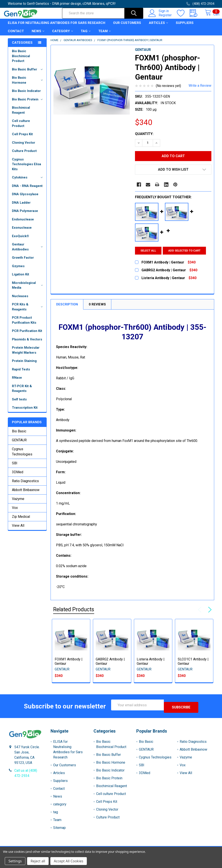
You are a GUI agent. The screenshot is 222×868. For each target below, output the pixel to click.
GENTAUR (19, 444)
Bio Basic (19, 435)
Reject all (38, 861)
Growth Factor (23, 262)
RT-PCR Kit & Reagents (22, 392)
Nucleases (20, 300)
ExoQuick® (21, 240)
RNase (17, 382)
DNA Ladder (21, 207)
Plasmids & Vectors (27, 343)
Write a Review (200, 89)
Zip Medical (21, 521)
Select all (148, 254)
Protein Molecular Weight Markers (26, 354)
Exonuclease (22, 232)
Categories (22, 47)
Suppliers (185, 27)
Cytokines (28, 181)
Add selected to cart (187, 254)
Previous (201, 614)
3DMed (18, 476)
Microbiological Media (28, 289)
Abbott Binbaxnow (26, 494)
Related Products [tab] (74, 613)
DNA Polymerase (25, 215)
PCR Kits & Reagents (28, 311)
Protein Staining (24, 365)
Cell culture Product (21, 127)
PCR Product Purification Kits (24, 324)
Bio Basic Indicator (26, 95)
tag (86, 35)
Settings (15, 861)
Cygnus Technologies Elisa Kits (26, 168)
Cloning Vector (24, 147)
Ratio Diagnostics (25, 485)
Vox (15, 512)
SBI (15, 467)
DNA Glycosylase (25, 198)
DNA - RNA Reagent (27, 190)
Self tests (19, 403)
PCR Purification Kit (27, 335)
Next (209, 614)
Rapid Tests (21, 373)
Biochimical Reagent (21, 114)
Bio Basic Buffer (28, 73)
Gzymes (18, 270)
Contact (16, 35)
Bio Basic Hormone (28, 84)
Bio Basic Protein (28, 103)
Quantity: (144, 138)
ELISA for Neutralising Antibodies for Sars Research (57, 27)
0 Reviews (97, 308)
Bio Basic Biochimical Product (21, 60)
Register (161, 18)
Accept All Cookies (69, 861)
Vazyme (18, 503)
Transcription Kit (25, 412)
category (62, 35)
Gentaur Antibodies (28, 251)
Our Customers (127, 27)
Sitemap (59, 829)
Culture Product (24, 155)
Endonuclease (23, 223)
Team (104, 35)
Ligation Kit (21, 278)
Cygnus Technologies (22, 456)
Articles (158, 27)
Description (67, 308)
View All (18, 529)
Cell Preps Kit (22, 138)
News (38, 35)
